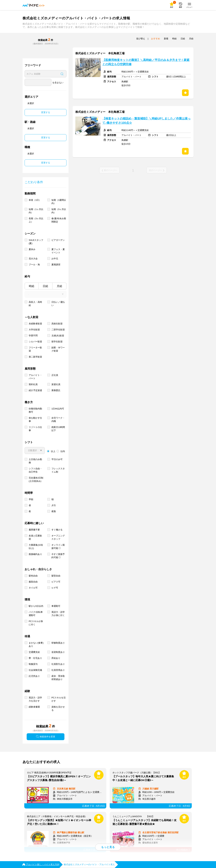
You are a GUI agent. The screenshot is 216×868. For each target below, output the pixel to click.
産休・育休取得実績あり (58, 678)
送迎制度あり (58, 652)
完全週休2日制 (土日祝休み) (36, 479)
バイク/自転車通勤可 (36, 614)
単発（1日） (35, 200)
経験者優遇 (34, 707)
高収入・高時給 (35, 304)
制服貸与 (33, 664)
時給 (32, 286)
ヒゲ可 (55, 588)
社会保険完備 (35, 670)
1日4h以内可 (58, 409)
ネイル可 (33, 588)
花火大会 (33, 259)
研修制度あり (58, 643)
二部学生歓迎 (58, 330)
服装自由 (33, 582)
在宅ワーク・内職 (58, 420)
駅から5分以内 (36, 606)
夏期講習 (56, 265)
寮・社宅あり (35, 658)
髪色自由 (33, 576)
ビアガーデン (58, 240)
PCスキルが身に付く (36, 623)
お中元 (55, 259)
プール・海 (34, 265)
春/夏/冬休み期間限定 (59, 220)
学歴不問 (33, 336)
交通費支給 (34, 652)
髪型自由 (56, 576)
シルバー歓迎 (35, 342)
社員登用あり (58, 670)
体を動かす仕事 (35, 420)
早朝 (31, 499)
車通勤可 (56, 606)
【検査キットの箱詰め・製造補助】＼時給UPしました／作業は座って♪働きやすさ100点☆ (146, 121)
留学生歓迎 (57, 342)
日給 (45, 286)
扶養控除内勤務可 (35, 410)
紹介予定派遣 (35, 390)
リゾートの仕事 (35, 429)
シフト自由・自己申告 (35, 470)
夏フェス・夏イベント (58, 251)
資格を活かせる (58, 708)
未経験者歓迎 (35, 324)
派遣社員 (56, 384)
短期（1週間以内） (59, 202)
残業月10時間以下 (58, 429)
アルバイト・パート (35, 377)
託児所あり (34, 676)
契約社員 (33, 384)
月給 (59, 286)
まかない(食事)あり (36, 644)
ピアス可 (56, 582)
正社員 (55, 375)
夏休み (32, 249)
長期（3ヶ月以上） (36, 220)
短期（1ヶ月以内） (36, 211)
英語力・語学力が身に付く (58, 614)
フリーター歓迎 (35, 349)
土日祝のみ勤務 (35, 461)
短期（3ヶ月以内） (59, 211)
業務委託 (56, 390)
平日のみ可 (57, 459)
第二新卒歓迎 (35, 357)
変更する (46, 112)
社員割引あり (58, 664)
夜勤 (54, 511)
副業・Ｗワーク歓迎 (58, 349)
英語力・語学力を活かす (35, 699)
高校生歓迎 (57, 324)
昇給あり (56, 658)
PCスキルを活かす (59, 699)
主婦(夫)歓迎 (58, 336)
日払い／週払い (58, 304)
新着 (166, 39)
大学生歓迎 (34, 330)
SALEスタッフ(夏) (36, 242)
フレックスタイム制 (58, 470)
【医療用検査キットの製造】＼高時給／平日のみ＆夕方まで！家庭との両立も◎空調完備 (146, 62)
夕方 (54, 505)
